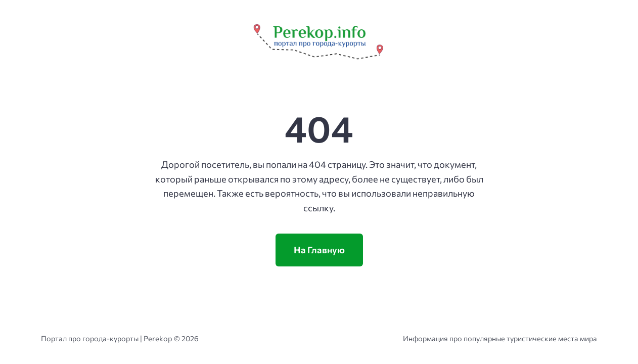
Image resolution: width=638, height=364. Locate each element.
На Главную (319, 250)
